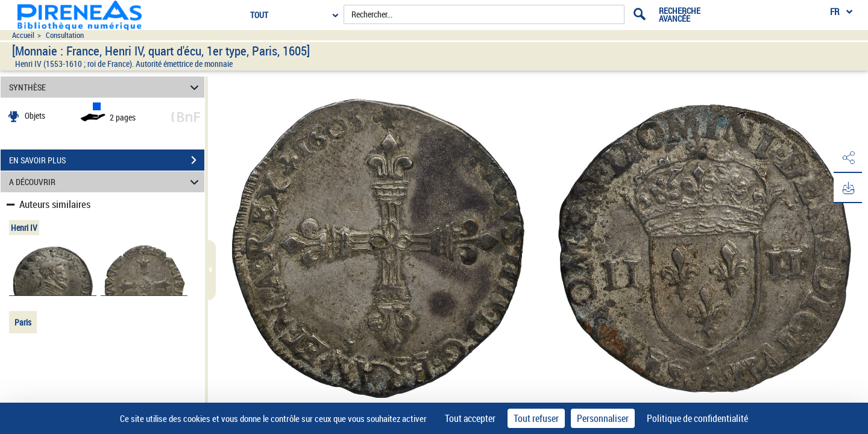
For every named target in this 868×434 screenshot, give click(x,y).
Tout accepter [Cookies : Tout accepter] (470, 418)
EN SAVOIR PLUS (107, 160)
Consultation (65, 35)
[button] (847, 159)
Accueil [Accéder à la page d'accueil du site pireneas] (23, 35)
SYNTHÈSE (106, 87)
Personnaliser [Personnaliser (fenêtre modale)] (603, 418)
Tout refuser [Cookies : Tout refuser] (536, 418)
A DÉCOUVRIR (106, 182)
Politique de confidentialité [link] (697, 418)
